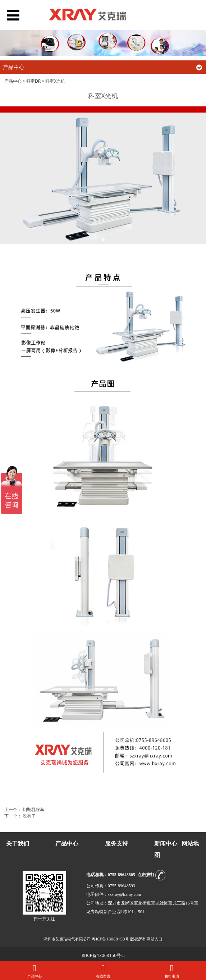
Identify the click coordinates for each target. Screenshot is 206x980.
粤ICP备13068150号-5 (103, 955)
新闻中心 (166, 844)
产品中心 (13, 81)
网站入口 (155, 939)
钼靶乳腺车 (33, 809)
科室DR (33, 81)
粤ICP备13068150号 (110, 939)
